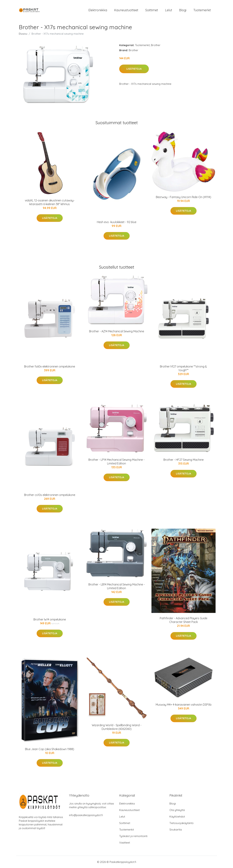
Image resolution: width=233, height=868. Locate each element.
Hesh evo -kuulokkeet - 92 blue (117, 222)
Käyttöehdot (177, 817)
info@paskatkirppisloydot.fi (86, 815)
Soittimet (152, 10)
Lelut (169, 10)
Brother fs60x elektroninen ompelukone (50, 366)
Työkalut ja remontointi (133, 836)
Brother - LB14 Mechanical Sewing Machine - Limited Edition (117, 586)
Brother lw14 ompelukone (50, 619)
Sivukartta (176, 830)
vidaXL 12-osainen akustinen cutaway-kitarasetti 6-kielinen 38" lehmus (50, 202)
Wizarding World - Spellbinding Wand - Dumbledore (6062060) (117, 727)
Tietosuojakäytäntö (181, 823)
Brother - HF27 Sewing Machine (184, 460)
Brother (156, 45)
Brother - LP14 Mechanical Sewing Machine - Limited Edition (116, 462)
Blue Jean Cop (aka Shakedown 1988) (50, 749)
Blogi (183, 10)
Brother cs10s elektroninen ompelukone (50, 495)
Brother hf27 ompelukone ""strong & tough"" (183, 368)
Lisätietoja (134, 69)
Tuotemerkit (202, 10)
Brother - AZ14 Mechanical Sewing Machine (117, 331)
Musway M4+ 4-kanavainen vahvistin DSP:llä (184, 705)
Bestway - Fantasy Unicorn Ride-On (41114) (184, 197)
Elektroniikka (98, 10)
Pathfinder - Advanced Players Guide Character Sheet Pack (184, 620)
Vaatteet (125, 843)
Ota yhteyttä (177, 810)
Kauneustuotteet (126, 10)
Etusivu (23, 34)
